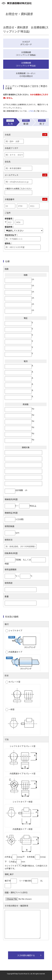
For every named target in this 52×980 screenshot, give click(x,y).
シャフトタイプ (14, 631)
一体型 (10, 709)
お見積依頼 (26, 54)
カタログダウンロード (26, 43)
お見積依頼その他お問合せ (26, 75)
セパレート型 (13, 682)
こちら (31, 111)
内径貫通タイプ (14, 652)
